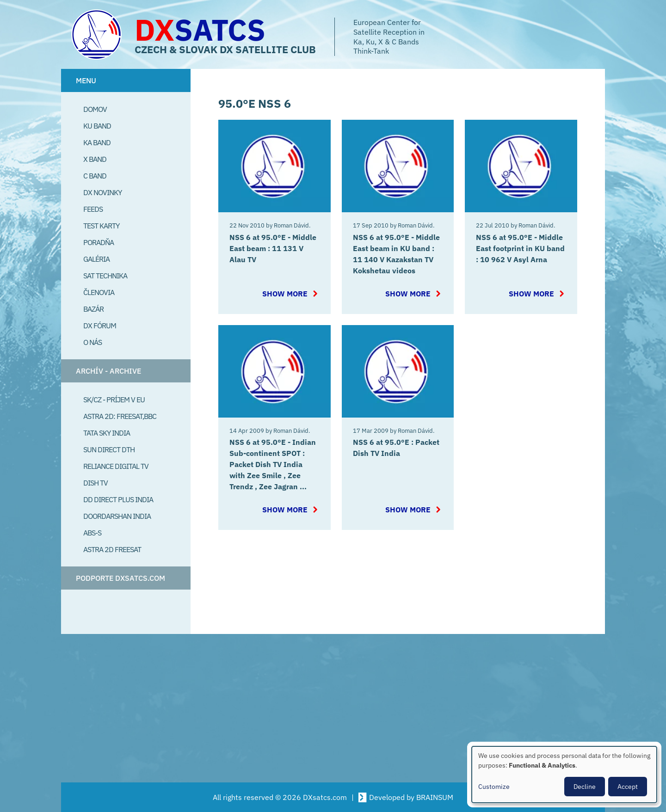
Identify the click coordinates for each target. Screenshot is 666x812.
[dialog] (564, 775)
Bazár (93, 309)
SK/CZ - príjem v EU (114, 400)
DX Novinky (102, 192)
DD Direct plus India (118, 499)
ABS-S (92, 533)
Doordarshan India (117, 516)
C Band (95, 176)
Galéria (96, 259)
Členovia (99, 292)
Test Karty (101, 226)
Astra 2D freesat (112, 549)
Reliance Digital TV (116, 466)
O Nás (92, 342)
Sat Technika (105, 276)
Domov (95, 109)
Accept (628, 787)
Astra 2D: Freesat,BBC (120, 416)
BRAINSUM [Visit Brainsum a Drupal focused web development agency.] (435, 797)
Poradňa (99, 242)
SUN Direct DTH (109, 449)
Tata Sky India (107, 433)
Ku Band (97, 126)
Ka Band (97, 142)
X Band (95, 159)
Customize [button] (494, 787)
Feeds (93, 209)
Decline (585, 787)
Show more (285, 294)
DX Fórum (100, 326)
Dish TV (96, 483)
